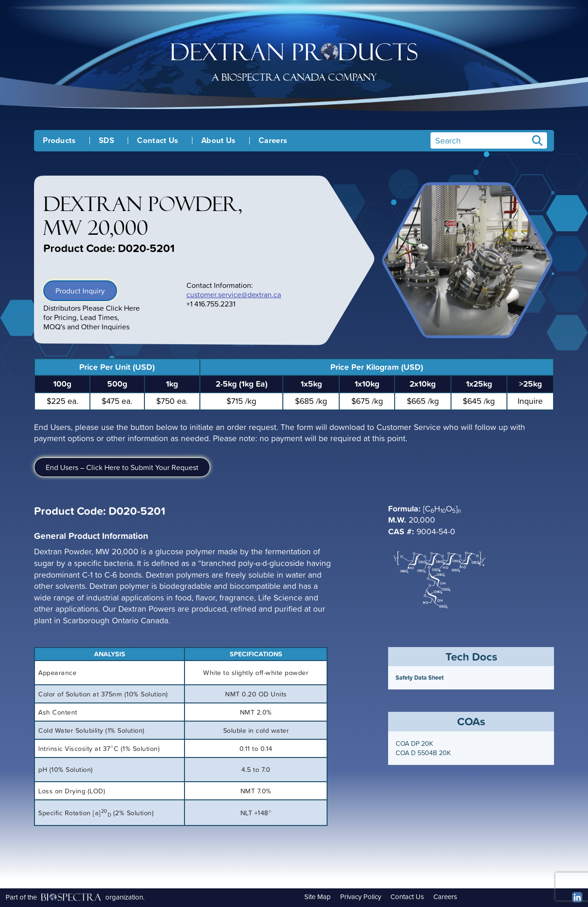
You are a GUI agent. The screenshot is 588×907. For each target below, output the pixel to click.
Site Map (318, 897)
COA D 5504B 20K (423, 753)
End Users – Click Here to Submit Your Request (122, 467)
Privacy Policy (361, 897)
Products (59, 141)
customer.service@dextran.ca (234, 294)
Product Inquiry (80, 291)
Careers (273, 141)
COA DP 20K (414, 743)
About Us (219, 141)
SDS (106, 141)
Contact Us (157, 141)
